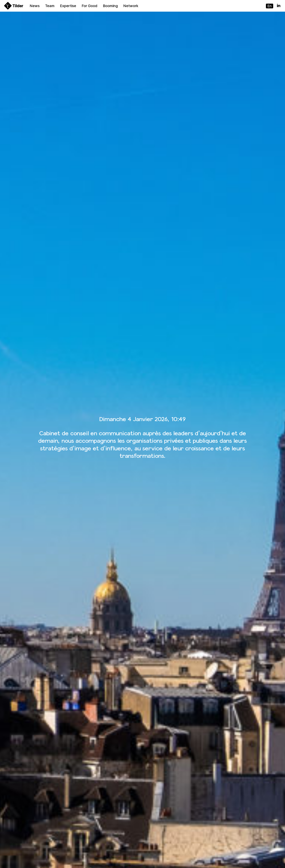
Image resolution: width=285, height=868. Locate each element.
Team (50, 6)
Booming (110, 6)
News (35, 6)
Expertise (68, 6)
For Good (90, 6)
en (270, 6)
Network (131, 6)
